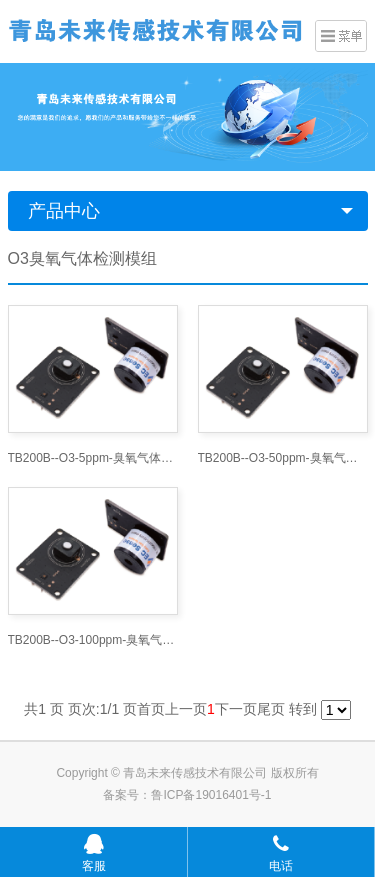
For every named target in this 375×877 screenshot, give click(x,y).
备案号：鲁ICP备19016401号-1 (187, 795)
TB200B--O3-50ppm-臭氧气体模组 (283, 458)
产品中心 (64, 211)
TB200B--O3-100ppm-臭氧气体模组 (93, 640)
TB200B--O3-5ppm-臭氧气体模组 (93, 458)
